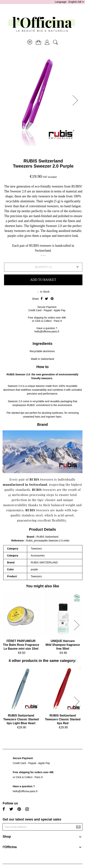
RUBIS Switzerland (43, 161)
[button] (76, 100)
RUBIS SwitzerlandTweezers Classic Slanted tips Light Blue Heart (21, 719)
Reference (18, 541)
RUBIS (11, 374)
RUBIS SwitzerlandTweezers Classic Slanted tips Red (63, 719)
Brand (30, 537)
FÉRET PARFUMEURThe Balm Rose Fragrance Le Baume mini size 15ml (21, 645)
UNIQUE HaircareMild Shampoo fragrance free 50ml (63, 645)
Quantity (41, 267)
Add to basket (43, 280)
